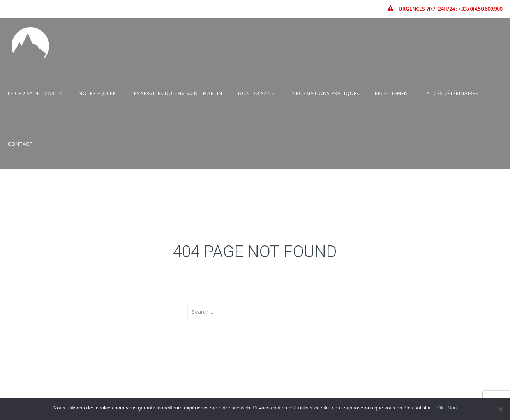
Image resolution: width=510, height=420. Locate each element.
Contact (20, 144)
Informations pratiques (325, 93)
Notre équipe (97, 93)
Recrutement (393, 93)
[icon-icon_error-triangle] (392, 8)
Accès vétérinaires (452, 93)
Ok (440, 408)
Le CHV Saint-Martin (35, 93)
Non (452, 408)
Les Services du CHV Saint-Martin (177, 93)
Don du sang (257, 93)
